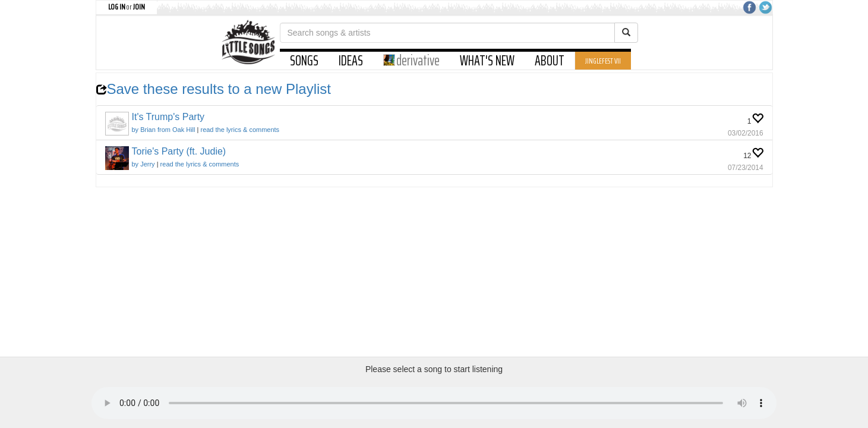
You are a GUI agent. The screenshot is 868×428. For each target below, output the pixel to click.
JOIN (139, 7)
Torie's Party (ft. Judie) (179, 151)
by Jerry (143, 164)
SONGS (304, 61)
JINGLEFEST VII (603, 61)
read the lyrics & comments (240, 130)
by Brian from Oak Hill (164, 130)
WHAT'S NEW (487, 61)
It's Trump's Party (168, 117)
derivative (411, 61)
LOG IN (117, 7)
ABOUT (550, 61)
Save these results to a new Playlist (214, 89)
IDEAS (351, 61)
